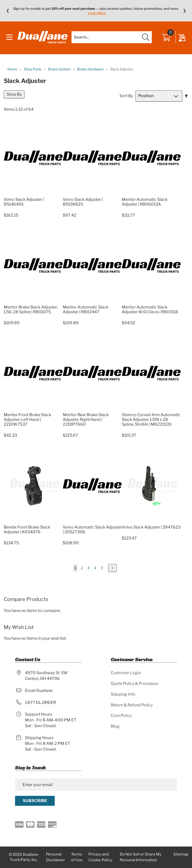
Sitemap (181, 854)
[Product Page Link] (33, 193)
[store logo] (42, 37)
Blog (115, 726)
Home (13, 69)
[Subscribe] (35, 801)
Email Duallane (39, 691)
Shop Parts (33, 69)
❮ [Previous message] (8, 11)
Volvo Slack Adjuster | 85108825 (83, 202)
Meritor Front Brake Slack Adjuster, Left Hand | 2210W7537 (27, 420)
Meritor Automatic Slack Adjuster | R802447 (86, 309)
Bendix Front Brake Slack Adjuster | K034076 (27, 530)
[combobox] (112, 37)
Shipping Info (123, 694)
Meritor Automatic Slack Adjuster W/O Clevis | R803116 (150, 309)
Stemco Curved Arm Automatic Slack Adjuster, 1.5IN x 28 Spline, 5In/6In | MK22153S (151, 420)
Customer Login (126, 673)
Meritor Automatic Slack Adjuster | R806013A (145, 202)
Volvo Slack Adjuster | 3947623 (151, 527)
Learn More (97, 13)
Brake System (60, 69)
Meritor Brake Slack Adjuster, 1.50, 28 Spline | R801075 (31, 309)
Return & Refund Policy (132, 705)
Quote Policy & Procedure (135, 684)
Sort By (126, 96)
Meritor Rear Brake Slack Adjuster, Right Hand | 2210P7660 (86, 420)
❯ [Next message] (184, 11)
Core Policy (121, 716)
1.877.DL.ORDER (40, 703)
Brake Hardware (91, 69)
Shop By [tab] (14, 94)
